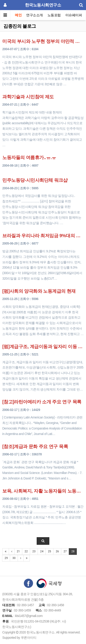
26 (57, 551)
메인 (18, 15)
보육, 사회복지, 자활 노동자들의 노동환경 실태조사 (43, 491)
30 (14, 558)
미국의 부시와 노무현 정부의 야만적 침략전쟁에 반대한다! (43, 41)
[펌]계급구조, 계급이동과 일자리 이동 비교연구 (43, 347)
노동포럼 (54, 15)
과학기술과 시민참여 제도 (28, 97)
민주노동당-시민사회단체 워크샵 (35, 180)
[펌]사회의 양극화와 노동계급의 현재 (39, 291)
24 (42, 551)
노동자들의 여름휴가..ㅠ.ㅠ (29, 157)
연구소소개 (35, 15)
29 (6, 558)
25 (49, 551)
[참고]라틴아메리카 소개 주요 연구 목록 (42, 402)
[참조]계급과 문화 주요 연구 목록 (35, 446)
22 (26, 551)
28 (73, 551)
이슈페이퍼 (74, 15)
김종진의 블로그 (20, 26)
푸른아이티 (29, 638)
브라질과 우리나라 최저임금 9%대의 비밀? (43, 236)
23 (34, 551)
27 (65, 551)
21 (18, 551)
